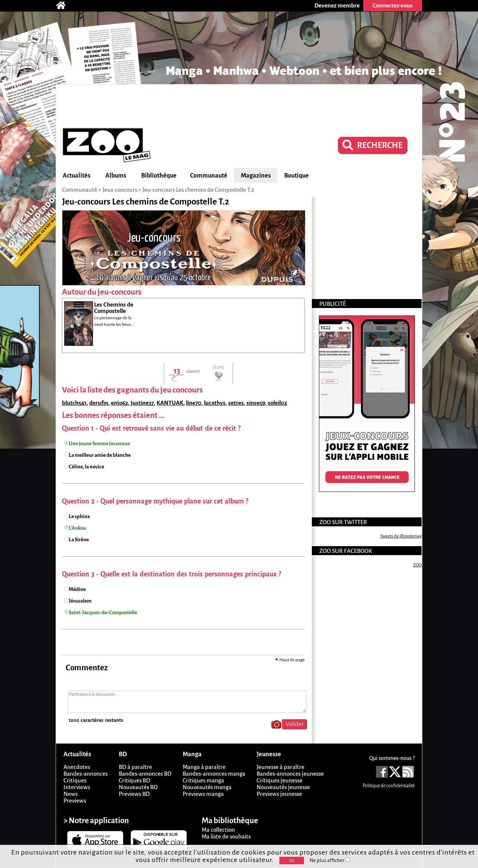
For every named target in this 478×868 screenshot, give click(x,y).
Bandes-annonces (86, 774)
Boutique (297, 176)
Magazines (256, 176)
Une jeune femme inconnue (99, 444)
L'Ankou (77, 528)
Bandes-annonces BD (145, 774)
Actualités (77, 176)
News (71, 794)
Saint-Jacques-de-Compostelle (103, 612)
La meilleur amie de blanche (100, 455)
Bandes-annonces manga (214, 774)
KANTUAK (170, 403)
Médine (77, 589)
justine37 (142, 403)
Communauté (209, 176)
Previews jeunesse (279, 794)
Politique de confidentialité (389, 786)
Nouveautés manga (207, 787)
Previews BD (134, 794)
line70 (194, 403)
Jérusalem (80, 601)
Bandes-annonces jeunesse (290, 774)
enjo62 (119, 403)
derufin (99, 403)
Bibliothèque (159, 176)
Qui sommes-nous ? (392, 758)
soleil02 (277, 403)
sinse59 (256, 403)
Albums (116, 176)
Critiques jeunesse (280, 780)
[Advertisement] (239, 105)
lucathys (215, 403)
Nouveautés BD (138, 787)
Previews (75, 801)
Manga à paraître (204, 767)
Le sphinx (79, 516)
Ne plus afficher (330, 860)
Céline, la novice (86, 467)
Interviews (77, 787)
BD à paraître (135, 767)
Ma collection (218, 830)
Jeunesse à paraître (280, 767)
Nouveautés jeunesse (283, 787)
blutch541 (74, 403)
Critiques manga (203, 780)
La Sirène (79, 540)
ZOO (417, 565)
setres (236, 403)
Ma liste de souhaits (226, 836)
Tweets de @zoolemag (401, 536)
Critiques (75, 780)
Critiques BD (134, 780)
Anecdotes (77, 767)
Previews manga (203, 794)
